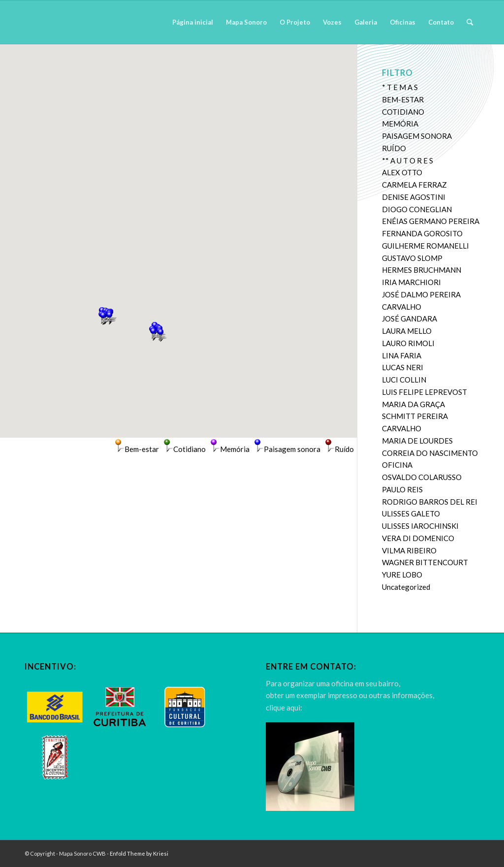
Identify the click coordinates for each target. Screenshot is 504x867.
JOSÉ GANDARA (409, 319)
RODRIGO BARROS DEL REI (430, 502)
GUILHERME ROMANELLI (425, 246)
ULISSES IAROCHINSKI (420, 526)
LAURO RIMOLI (408, 343)
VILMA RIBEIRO (409, 550)
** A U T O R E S (408, 161)
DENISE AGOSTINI (414, 197)
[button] (103, 319)
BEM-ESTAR (403, 99)
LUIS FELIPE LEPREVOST (425, 392)
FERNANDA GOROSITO (422, 233)
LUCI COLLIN (404, 380)
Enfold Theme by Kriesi (139, 853)
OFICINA (397, 465)
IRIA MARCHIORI (411, 282)
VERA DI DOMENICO (418, 538)
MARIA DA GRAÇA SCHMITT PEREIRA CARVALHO (415, 417)
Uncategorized (406, 587)
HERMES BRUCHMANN (422, 270)
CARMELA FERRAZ (414, 185)
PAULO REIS (402, 489)
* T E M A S (400, 87)
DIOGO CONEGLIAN (417, 209)
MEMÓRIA (400, 124)
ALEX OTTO (402, 172)
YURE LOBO (402, 575)
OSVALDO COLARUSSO (422, 477)
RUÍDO (394, 148)
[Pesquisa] (470, 22)
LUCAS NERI (403, 367)
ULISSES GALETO (411, 514)
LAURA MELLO (407, 331)
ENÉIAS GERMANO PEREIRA (431, 221)
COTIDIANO (403, 112)
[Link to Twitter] (457, 853)
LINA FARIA (402, 355)
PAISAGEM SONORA (417, 136)
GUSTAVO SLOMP (412, 258)
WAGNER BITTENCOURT (425, 562)
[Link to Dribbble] (472, 853)
